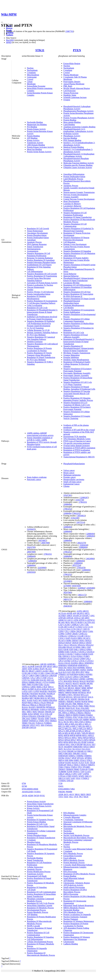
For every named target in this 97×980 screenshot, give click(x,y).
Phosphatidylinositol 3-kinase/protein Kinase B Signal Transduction (79, 279)
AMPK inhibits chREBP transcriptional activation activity (40, 434)
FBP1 (24, 685)
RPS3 (86, 740)
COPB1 (62, 634)
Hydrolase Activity (71, 134)
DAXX (74, 638)
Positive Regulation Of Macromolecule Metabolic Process (41, 954)
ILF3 (69, 672)
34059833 (81, 516)
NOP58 (84, 701)
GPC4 (61, 661)
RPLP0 (85, 733)
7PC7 (81, 797)
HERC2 (40, 687)
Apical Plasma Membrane (74, 84)
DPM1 (78, 647)
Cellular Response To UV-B (38, 330)
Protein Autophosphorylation (39, 294)
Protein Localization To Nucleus (40, 285)
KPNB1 (89, 674)
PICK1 (92, 706)
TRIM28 (69, 769)
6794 (24, 783)
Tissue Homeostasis (35, 231)
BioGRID (10, 40)
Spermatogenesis (34, 249)
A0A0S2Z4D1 (28, 792)
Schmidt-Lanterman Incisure (75, 97)
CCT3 (90, 627)
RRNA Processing (71, 894)
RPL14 (69, 726)
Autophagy (31, 240)
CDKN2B (53, 676)
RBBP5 (86, 720)
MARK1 (41, 696)
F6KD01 (62, 792)
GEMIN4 (62, 659)
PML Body (68, 86)
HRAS (25, 689)
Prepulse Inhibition (71, 357)
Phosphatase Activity (72, 136)
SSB (66, 760)
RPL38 (74, 733)
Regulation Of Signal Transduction (78, 217)
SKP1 (61, 749)
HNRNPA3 (63, 665)
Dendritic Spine (70, 95)
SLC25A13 (77, 749)
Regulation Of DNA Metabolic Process (79, 874)
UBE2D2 (26, 725)
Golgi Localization (34, 305)
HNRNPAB (73, 665)
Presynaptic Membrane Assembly (77, 373)
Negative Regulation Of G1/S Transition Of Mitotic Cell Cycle (77, 404)
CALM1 (67, 625)
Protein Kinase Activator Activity (40, 147)
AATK (79, 611)
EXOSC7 (70, 654)
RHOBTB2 (41, 707)
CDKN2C (26, 678)
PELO (69, 706)
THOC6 (84, 765)
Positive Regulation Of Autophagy (41, 260)
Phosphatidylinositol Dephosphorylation (72, 302)
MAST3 (76, 683)
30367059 (76, 586)
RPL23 (76, 729)
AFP (74, 613)
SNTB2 (61, 758)
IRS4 (87, 672)
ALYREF (62, 616)
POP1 (93, 711)
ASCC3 (70, 620)
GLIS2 (47, 685)
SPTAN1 (80, 758)
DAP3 (68, 638)
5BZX (83, 794)
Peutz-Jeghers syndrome (37, 477)
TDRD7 (34, 718)
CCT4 (61, 629)
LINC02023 (73, 679)
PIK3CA (37, 703)
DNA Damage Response (37, 244)
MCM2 (90, 683)
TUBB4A (48, 723)
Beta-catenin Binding (72, 122)
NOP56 (78, 701)
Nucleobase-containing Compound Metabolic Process (77, 841)
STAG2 (83, 760)
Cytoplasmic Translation (73, 820)
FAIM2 (52, 682)
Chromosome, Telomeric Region (77, 883)
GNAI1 (69, 659)
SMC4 (61, 753)
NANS (30, 700)
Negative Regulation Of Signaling (77, 251)
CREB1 (75, 634)
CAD (60, 625)
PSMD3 (82, 715)
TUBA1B (84, 769)
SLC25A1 (68, 749)
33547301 (67, 495)
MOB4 (37, 698)
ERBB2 (32, 682)
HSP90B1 (81, 668)
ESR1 (68, 652)
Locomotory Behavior (72, 206)
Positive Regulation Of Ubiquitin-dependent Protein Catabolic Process (78, 399)
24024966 (90, 559)
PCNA (87, 704)
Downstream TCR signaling (75, 436)
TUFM (69, 772)
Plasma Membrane (71, 75)
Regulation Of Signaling (37, 887)
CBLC (51, 671)
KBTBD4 (74, 674)
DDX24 (62, 643)
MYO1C (69, 697)
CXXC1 (62, 638)
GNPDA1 (26, 687)
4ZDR (30, 796)
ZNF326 (70, 781)
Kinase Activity (33, 140)
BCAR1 (62, 622)
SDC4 (73, 744)
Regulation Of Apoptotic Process (40, 820)
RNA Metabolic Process (73, 853)
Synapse (67, 100)
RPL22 (61, 729)
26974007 (42, 540)
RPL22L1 (69, 729)
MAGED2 (68, 681)
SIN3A (86, 747)
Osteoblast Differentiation (74, 174)
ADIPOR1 (51, 664)
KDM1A (82, 674)
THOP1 (53, 718)
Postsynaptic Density (72, 82)
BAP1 (42, 669)
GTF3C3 (82, 661)
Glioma (66, 486)
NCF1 (68, 699)
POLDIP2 (85, 708)
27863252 (48, 554)
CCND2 (34, 673)
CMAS (85, 631)
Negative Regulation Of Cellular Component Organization (77, 320)
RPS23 (92, 738)
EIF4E (66, 650)
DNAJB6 (62, 647)
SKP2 (35, 712)
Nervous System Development (76, 195)
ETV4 (46, 682)
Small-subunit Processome (74, 887)
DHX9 (89, 643)
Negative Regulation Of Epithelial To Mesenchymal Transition (78, 230)
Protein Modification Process (39, 872)
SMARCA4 (50, 712)
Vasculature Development (37, 233)
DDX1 (82, 640)
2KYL (66, 794)
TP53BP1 (86, 767)
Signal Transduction (35, 247)
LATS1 (61, 677)
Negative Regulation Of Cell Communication (75, 225)
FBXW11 (66, 656)
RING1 (89, 722)
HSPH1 (90, 670)
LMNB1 (82, 679)
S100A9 (62, 744)
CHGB (78, 631)
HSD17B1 (63, 668)
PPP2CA (73, 713)
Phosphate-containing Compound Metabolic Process (40, 900)
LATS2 (25, 691)
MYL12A (84, 695)
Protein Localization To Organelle (77, 915)
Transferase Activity (35, 143)
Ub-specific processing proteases (77, 443)
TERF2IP (62, 765)
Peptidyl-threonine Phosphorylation (41, 262)
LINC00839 (84, 677)
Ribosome (68, 824)
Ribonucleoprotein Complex (75, 815)
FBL (60, 656)
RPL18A (82, 726)
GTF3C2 (74, 661)
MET (32, 698)
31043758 (79, 500)
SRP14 (61, 760)
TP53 (47, 721)
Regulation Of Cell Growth (38, 229)
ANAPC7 (86, 616)
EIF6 (71, 650)
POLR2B (78, 711)
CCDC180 (26, 673)
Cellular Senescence (35, 867)
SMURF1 (77, 753)
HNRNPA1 (89, 663)
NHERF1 (62, 701)
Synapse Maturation (71, 355)
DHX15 (82, 643)
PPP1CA (66, 713)
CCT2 (85, 627)
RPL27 (90, 729)
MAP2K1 (44, 691)
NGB (87, 699)
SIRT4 (92, 747)
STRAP (61, 763)
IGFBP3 (31, 689)
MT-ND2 (51, 698)
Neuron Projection (71, 93)
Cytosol (30, 79)
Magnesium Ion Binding (37, 125)
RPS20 (86, 738)
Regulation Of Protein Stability (76, 258)
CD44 (47, 673)
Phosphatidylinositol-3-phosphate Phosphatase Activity (77, 108)
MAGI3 (83, 681)
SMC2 (90, 751)
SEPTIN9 (52, 709)
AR (82, 618)
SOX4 (30, 714)
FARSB (84, 654)
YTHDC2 (85, 778)
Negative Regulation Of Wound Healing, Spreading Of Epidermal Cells (79, 388)
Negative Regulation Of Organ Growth (79, 299)
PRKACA (34, 705)
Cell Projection (69, 91)
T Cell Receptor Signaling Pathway (41, 303)
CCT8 (73, 629)
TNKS (61, 767)
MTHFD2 (82, 692)
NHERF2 (70, 701)
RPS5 (61, 742)
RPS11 (85, 735)
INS (74, 672)
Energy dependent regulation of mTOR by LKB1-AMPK (40, 439)
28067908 (45, 543)
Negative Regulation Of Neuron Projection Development (76, 239)
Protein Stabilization (72, 312)
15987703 (69, 31)
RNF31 (61, 724)
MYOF (84, 697)
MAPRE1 (33, 696)
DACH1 (43, 680)
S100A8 (90, 742)
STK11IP (48, 714)
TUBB (91, 769)
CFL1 (67, 631)
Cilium (30, 82)
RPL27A (62, 731)
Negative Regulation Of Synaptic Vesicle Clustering (77, 417)
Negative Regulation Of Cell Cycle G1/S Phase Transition (78, 383)
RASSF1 (32, 707)
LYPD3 (36, 691)
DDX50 (75, 643)
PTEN (77, 50)
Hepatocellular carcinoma (74, 479)
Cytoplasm (31, 73)
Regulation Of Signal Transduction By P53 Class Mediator (41, 359)
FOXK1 (80, 656)
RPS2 (80, 738)
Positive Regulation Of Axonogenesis (42, 301)
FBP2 (29, 685)
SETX (61, 747)
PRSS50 (42, 705)
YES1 (78, 778)
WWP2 (81, 776)
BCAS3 (48, 669)
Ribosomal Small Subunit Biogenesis (78, 905)
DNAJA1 (73, 645)
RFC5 (83, 722)
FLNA (73, 656)
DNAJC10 (71, 647)
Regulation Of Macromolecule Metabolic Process (39, 922)
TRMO (25, 723)
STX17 (48, 716)
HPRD (9, 42)
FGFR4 (35, 685)
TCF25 (81, 763)
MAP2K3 (52, 691)
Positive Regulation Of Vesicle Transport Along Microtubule (39, 354)
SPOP (74, 758)
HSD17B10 (72, 668)
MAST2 (69, 683)
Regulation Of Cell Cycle (37, 308)
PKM (68, 708)
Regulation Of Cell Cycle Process (41, 903)
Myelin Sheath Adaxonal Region (77, 88)
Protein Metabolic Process (38, 912)
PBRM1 (80, 704)
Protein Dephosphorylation (38, 238)
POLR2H (86, 711)
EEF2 (61, 650)
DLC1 (61, 645)
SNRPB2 (80, 756)
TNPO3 (74, 767)
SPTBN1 (88, 758)
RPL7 (79, 733)
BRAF (31, 671)
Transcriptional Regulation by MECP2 (79, 457)
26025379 (81, 543)
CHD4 (72, 631)
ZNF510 (33, 727)
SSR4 (71, 760)
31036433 (31, 529)
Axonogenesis (33, 251)
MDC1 (81, 686)
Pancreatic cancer (34, 479)
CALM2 (45, 671)
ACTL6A (62, 613)
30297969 (67, 592)
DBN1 (80, 638)
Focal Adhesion (70, 858)
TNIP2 (42, 721)
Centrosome (32, 77)
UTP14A (62, 776)
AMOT (69, 616)
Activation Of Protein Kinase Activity (42, 283)
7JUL (71, 797)
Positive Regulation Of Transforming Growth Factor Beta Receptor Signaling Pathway (42, 278)
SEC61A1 (87, 744)
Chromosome (69, 942)
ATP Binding (32, 138)
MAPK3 (25, 696)
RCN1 (66, 722)
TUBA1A (39, 723)
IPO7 (83, 672)
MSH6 (75, 692)
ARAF (49, 666)
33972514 (80, 522)
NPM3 (90, 701)
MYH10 (77, 695)
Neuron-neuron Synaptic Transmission (79, 192)
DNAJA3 (90, 645)
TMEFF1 (91, 765)
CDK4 (31, 676)
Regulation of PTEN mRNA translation (79, 448)
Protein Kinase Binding (36, 822)
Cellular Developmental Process (40, 942)
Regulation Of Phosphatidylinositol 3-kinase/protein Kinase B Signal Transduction (42, 312)
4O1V (72, 794)
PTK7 (75, 717)
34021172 (82, 595)
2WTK (25, 796)
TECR (92, 763)
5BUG (77, 794)
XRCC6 (62, 778)
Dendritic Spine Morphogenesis (76, 360)
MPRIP (90, 688)
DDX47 (69, 643)
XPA (43, 725)
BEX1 (68, 622)
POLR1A (62, 711)
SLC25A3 (86, 749)
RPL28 (69, 731)
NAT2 (35, 700)
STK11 (40, 50)
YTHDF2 (62, 781)
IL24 (60, 672)
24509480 (90, 588)
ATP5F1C (91, 620)
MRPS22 (62, 690)
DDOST (75, 640)
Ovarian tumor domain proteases (77, 446)
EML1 (76, 650)
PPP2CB (50, 703)
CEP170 (86, 629)
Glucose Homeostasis (36, 287)
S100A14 (44, 709)
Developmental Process (36, 910)
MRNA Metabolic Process (74, 908)
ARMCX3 (63, 620)
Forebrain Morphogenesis (74, 305)
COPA (90, 631)
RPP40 (79, 735)
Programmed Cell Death (37, 876)
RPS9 (71, 742)
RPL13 (88, 724)
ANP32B (38, 666)
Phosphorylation (34, 842)
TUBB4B (62, 772)
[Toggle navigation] (2, 22)
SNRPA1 (72, 756)
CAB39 (38, 671)
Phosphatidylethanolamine (74, 464)
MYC (24, 700)
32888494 (31, 556)
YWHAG (49, 725)
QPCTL (92, 717)
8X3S (86, 797)
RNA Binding (69, 813)
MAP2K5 (26, 694)
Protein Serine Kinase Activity (39, 152)
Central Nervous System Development (79, 199)
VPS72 (33, 725)
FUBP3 (87, 656)
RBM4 (93, 720)
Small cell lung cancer (72, 482)
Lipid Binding (69, 125)
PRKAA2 (26, 705)
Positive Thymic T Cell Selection (40, 292)
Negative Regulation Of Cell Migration (79, 253)
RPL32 (87, 731)
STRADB (41, 716)
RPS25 (61, 740)
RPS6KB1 (35, 709)
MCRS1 (75, 686)
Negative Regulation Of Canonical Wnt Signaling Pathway (41, 338)
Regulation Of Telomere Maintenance (79, 921)
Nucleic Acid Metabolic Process (76, 835)
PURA (81, 717)
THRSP (25, 721)
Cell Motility (69, 308)
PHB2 (86, 706)
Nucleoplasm (32, 70)
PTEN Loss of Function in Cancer (77, 441)
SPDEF (36, 714)
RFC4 (77, 722)
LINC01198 (63, 679)
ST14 (42, 714)
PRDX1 (81, 713)
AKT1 (24, 666)
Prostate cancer (70, 477)
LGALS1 (68, 677)
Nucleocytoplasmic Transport (75, 917)
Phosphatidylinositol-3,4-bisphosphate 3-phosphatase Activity (79, 155)
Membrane (31, 84)
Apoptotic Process (34, 242)
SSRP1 (76, 760)
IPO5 (78, 672)
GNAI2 (76, 659)
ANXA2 (77, 618)
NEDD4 (81, 699)
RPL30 (75, 731)
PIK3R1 (62, 708)
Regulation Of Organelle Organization (37, 950)
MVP (89, 692)
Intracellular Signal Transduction (40, 804)
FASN (91, 654)
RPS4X (92, 740)
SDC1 (68, 744)
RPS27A (80, 740)
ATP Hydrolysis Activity (73, 885)
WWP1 (75, 776)
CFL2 (33, 678)
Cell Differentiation (35, 271)
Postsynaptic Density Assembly (76, 375)
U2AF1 (88, 772)
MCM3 (61, 686)
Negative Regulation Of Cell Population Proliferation (39, 255)
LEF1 (30, 691)
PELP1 (75, 706)
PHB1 (81, 706)
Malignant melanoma (72, 475)
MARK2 (49, 696)
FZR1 (41, 685)
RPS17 (75, 738)
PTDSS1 (69, 717)
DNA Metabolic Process (73, 912)
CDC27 (79, 629)
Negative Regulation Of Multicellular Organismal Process (79, 325)
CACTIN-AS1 (89, 622)
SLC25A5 (62, 751)
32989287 (84, 498)
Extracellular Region (72, 63)
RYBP (84, 742)
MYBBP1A (63, 695)
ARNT (25, 669)
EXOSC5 (62, 654)
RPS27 (73, 740)
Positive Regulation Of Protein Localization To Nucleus (39, 349)
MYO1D (77, 697)
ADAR (69, 613)
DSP (89, 647)
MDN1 (87, 686)
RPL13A (62, 726)
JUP (68, 674)
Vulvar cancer (69, 470)
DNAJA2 (81, 645)
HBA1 (81, 663)
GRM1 (33, 687)
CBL (87, 625)
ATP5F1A (83, 620)
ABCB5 (43, 664)
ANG (92, 616)
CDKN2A (44, 676)
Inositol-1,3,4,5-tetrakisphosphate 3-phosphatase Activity (78, 151)
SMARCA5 (82, 751)
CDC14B (54, 673)
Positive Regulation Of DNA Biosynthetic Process (75, 891)
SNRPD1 (88, 756)
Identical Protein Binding (74, 147)
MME (84, 688)
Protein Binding (33, 136)
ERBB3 (62, 652)
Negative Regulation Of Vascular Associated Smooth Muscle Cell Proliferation (77, 394)
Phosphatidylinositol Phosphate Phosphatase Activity (76, 160)
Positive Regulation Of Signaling (40, 937)
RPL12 (81, 724)
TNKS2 (67, 767)
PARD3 (46, 700)
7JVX (76, 797)
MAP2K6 (34, 694)
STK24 (25, 716)
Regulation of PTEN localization (77, 450)
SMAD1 (41, 712)
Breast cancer (69, 473)
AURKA (36, 669)
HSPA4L (62, 670)
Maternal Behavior (71, 276)
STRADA (32, 716)
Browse (9, 28)
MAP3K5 (42, 694)
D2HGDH (35, 680)
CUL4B (80, 636)
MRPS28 (86, 690)
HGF (45, 687)
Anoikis (30, 290)
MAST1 (62, 683)
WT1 (38, 725)
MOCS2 (44, 698)
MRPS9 (69, 692)
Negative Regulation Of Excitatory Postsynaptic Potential (77, 370)
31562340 (75, 518)
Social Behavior (70, 274)
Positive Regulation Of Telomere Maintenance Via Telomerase (77, 938)
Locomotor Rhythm (71, 283)
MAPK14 (51, 694)
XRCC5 (88, 776)
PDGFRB (62, 706)
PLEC (73, 708)
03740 (24, 786)
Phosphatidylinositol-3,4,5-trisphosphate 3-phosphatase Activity (78, 130)
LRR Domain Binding (36, 145)
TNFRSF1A (33, 721)
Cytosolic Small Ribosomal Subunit (78, 865)
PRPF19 (69, 715)
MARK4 (25, 698)
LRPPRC (90, 679)
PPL (60, 713)
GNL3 (88, 659)
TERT (47, 718)
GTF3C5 (90, 661)
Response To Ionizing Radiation (40, 258)
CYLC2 (50, 678)
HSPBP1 (76, 670)
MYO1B (62, 697)
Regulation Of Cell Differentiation (77, 285)
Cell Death (31, 890)
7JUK (66, 797)
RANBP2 (69, 720)
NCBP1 (62, 699)
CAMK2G (75, 625)
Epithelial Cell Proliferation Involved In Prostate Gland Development (42, 318)
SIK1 (24, 712)
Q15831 (37, 792)
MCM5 (68, 686)
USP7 (80, 774)
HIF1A (51, 687)
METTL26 (63, 688)
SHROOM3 (78, 747)
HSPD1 (83, 670)
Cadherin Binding (71, 944)
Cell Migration (69, 242)
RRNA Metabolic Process (74, 860)
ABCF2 (86, 611)
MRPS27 (78, 690)
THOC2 (70, 765)
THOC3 (77, 765)
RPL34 (61, 733)
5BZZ (88, 794)
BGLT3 (74, 622)
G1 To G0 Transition (35, 328)
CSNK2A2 (72, 636)
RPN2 (61, 735)
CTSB (44, 678)
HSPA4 (89, 668)
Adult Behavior (70, 256)
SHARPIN (68, 747)
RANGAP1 (78, 720)
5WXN (36, 796)
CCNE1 (41, 673)
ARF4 (87, 618)
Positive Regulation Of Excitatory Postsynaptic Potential (77, 408)
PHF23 (30, 703)
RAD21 (62, 720)
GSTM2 (67, 661)
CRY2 (38, 678)
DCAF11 (87, 638)
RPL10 (68, 724)
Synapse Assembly (71, 197)
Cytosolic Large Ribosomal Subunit (78, 849)
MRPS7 (62, 692)
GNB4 (82, 659)
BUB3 (80, 622)
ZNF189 (25, 727)
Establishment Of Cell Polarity (39, 265)
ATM (30, 669)
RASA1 (25, 707)
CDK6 (37, 676)
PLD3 (44, 703)
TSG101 (32, 723)
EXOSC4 (90, 652)
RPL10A (75, 724)
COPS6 (68, 634)
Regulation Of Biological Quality (77, 362)
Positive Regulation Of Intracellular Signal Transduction (78, 379)
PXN (86, 717)
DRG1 (84, 647)
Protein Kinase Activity (36, 129)
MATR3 (83, 683)
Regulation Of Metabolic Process (40, 908)
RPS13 (91, 735)
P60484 (69, 792)
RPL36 (67, 733)
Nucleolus (68, 831)
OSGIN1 (69, 704)
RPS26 (67, 740)
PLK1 (78, 708)
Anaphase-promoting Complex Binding (79, 127)
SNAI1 (84, 753)
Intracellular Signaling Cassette (40, 905)
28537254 (76, 565)
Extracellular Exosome (36, 86)
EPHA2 (25, 682)
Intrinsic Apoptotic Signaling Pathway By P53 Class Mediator (42, 334)
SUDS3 (68, 763)
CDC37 (25, 676)
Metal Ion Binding (34, 149)
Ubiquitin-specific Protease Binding (78, 165)
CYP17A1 (26, 680)
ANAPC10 (77, 616)
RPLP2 (91, 733)
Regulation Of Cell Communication (41, 892)
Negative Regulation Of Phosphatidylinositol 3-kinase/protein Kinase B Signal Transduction (79, 348)
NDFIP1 (74, 699)
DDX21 (88, 640)
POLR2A (70, 711)
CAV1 (82, 625)
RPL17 (75, 726)
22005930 (31, 572)
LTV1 (61, 681)
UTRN (69, 776)
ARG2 (55, 666)
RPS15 (61, 738)
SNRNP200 (63, 756)
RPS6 (66, 742)
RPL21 (89, 726)
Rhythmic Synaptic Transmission (77, 353)
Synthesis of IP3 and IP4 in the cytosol (79, 430)
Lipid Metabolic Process (73, 179)
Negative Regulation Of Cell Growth (42, 274)
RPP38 (73, 735)
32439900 (42, 568)
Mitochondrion (33, 75)
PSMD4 (89, 715)
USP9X (86, 774)
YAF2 (68, 778)
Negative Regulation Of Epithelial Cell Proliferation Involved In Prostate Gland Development (41, 323)
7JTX (61, 797)
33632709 (31, 547)
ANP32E (70, 618)
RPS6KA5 (26, 709)
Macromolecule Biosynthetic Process (78, 838)
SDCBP (80, 744)
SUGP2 (75, 763)
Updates (10, 35)
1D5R (61, 794)
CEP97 (61, 631)
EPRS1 (89, 650)
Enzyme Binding (70, 138)
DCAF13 (62, 640)
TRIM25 (53, 721)
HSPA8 (69, 670)
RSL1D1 (77, 742)
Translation (68, 829)
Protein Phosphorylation (37, 235)
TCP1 (87, 763)
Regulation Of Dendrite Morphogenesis (36, 297)
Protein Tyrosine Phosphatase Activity (79, 118)
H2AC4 (62, 663)
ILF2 (65, 672)
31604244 (83, 545)
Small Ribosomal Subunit (74, 878)
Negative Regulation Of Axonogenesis (79, 310)
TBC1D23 (26, 718)
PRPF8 (76, 715)
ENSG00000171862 (67, 789)
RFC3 (72, 722)
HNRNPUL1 (83, 665)
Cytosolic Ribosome (72, 817)
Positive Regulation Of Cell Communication (38, 934)
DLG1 (66, 645)
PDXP (24, 703)
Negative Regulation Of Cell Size (77, 292)
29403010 (67, 606)
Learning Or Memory (72, 204)
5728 (60, 783)
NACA (90, 697)
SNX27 (68, 758)
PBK (75, 704)
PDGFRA (53, 700)
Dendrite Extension (35, 342)
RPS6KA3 (50, 707)
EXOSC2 (82, 652)
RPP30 (67, 735)
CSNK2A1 (63, 636)
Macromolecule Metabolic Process (77, 826)
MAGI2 (76, 681)
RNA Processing (70, 872)
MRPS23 (70, 690)
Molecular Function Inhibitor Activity (79, 163)
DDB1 (69, 640)
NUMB (61, 704)
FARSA (78, 654)
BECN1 (25, 671)
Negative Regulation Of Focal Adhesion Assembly (76, 336)
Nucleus (30, 68)
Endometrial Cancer (71, 484)
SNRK (25, 714)
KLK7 (53, 689)
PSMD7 (62, 717)
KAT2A (38, 689)
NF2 (40, 700)
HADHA (75, 663)
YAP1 (73, 778)
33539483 (67, 581)
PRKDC (62, 715)
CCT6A (67, 629)
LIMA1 (76, 677)
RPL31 (81, 731)
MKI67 (78, 688)
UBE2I (61, 774)
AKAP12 (80, 613)
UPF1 (75, 774)
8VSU (42, 796)
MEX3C (71, 688)
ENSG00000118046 (30, 789)
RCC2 (61, 722)
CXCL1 (87, 636)
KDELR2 (46, 689)
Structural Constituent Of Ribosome (78, 822)
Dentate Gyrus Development (75, 244)
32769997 (67, 586)
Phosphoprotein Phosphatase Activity (78, 111)
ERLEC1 (39, 682)
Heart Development (71, 201)
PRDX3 (88, 713)
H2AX (68, 663)
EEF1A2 (50, 680)
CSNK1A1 (83, 634)
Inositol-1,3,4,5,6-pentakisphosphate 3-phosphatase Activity (79, 144)
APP (44, 666)
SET (94, 744)
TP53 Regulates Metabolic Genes (77, 439)
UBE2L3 (68, 774)
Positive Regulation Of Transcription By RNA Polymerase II (78, 295)
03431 (61, 786)
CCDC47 (71, 627)
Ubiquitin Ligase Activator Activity (78, 167)
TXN (82, 772)
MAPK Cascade (33, 926)
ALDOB (31, 666)
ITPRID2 (62, 674)
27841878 (81, 568)
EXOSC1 (74, 652)
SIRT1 (29, 712)
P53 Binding (32, 127)
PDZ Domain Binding (72, 140)
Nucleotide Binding (35, 122)
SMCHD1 (68, 753)
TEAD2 (41, 718)
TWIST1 (76, 772)
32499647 (82, 588)
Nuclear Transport (71, 919)
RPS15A (68, 738)
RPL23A (83, 729)
